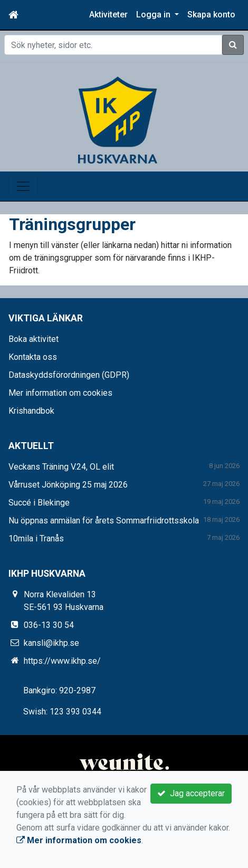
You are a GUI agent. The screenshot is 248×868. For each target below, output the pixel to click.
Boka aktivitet (34, 339)
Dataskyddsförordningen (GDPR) (69, 375)
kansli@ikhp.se (51, 643)
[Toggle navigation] (23, 186)
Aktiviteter (108, 15)
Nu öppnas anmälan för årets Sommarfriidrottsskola (104, 521)
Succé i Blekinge (39, 503)
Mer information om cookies (60, 393)
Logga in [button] (154, 15)
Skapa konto (211, 15)
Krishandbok (31, 411)
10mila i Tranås (36, 538)
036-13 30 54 (49, 625)
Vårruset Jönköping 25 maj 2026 (68, 485)
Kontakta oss (33, 357)
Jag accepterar (191, 793)
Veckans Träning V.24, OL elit (61, 467)
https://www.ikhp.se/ (62, 661)
